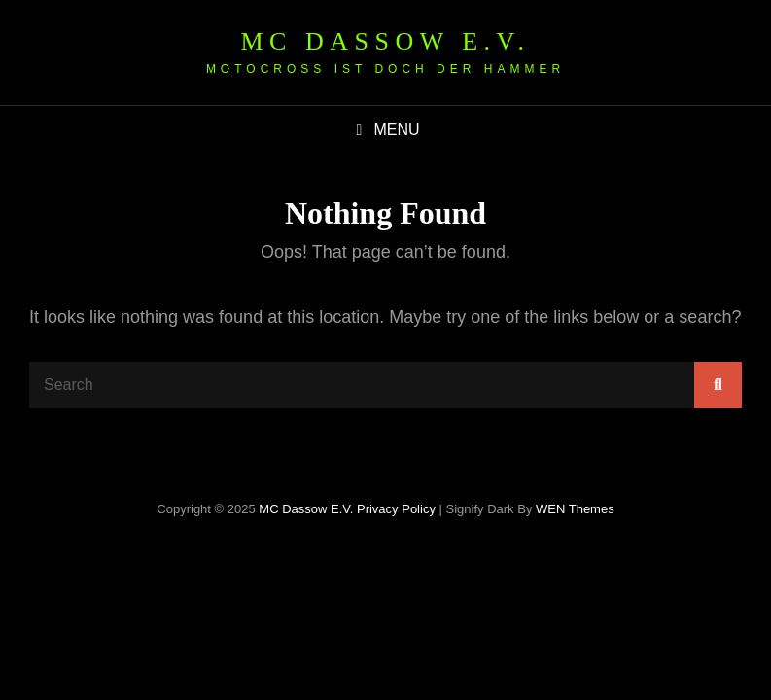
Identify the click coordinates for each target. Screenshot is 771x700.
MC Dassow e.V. (385, 41)
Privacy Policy (396, 509)
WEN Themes (575, 509)
